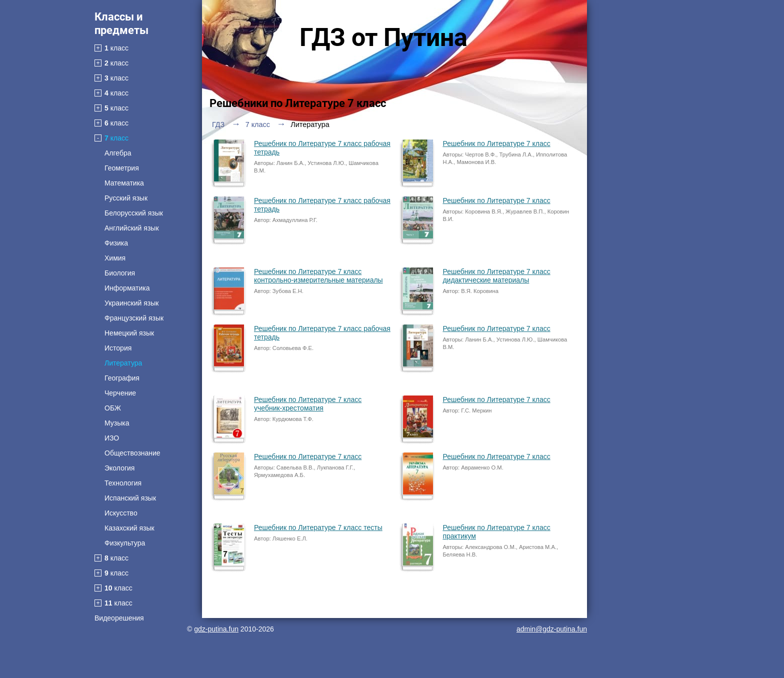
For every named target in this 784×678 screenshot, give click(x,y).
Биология (120, 273)
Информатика (127, 288)
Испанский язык (130, 498)
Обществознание (132, 453)
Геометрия (122, 168)
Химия (115, 258)
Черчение (120, 393)
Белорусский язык (134, 213)
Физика (116, 243)
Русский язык (126, 198)
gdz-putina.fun (216, 629)
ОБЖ (113, 408)
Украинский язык (131, 303)
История (118, 348)
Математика (124, 183)
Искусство (121, 513)
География (122, 378)
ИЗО (112, 438)
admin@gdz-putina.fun (552, 629)
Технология (123, 483)
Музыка (117, 423)
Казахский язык (129, 528)
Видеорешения (119, 618)
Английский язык (132, 228)
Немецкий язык (129, 333)
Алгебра (118, 153)
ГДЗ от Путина (383, 37)
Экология (119, 468)
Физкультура (125, 543)
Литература (123, 363)
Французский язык (134, 318)
